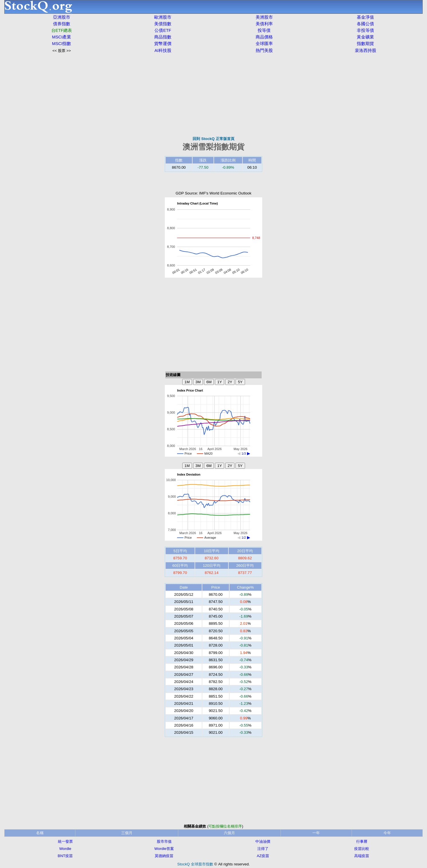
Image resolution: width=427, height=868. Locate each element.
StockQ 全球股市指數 (195, 864)
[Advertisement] (213, 95)
